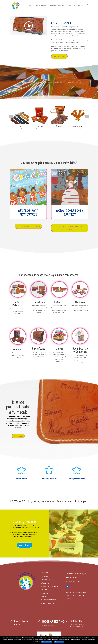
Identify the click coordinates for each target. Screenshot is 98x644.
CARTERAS (44, 576)
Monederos (39, 302)
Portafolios (39, 349)
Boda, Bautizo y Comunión (80, 350)
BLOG (69, 5)
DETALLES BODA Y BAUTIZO (50, 603)
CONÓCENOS (62, 5)
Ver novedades (59, 56)
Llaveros (80, 302)
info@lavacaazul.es (73, 581)
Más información (59, 642)
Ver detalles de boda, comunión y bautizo (70, 228)
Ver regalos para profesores (28, 226)
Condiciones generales (80, 592)
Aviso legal (69, 592)
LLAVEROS (44, 590)
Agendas (18, 349)
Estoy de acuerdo (47, 642)
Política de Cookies (72, 595)
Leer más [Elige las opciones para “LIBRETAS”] (39, 129)
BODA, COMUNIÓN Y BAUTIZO (70, 212)
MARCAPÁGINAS (78, 126)
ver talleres (25, 545)
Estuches (59, 302)
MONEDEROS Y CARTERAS (49, 586)
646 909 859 (78, 574)
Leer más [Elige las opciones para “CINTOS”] (20, 129)
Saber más (18, 436)
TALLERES (53, 5)
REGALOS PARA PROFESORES (28, 212)
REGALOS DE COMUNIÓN (49, 600)
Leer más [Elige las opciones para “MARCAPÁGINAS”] (78, 129)
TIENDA (30, 5)
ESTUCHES (44, 593)
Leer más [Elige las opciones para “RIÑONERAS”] (59, 129)
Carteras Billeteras (18, 304)
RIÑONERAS (59, 126)
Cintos (59, 349)
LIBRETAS (39, 126)
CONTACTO (77, 5)
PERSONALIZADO (41, 5)
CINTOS (20, 126)
